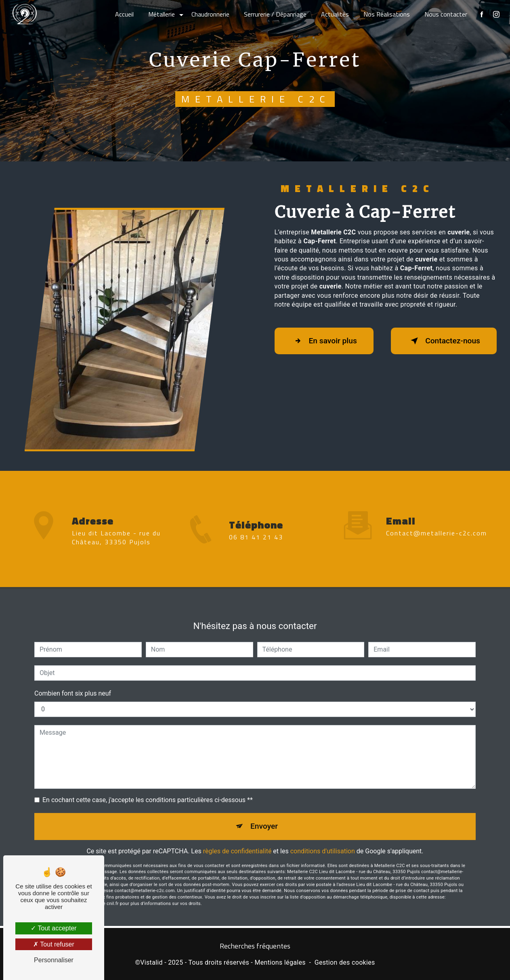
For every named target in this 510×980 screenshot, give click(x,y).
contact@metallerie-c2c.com (437, 524)
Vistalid (151, 962)
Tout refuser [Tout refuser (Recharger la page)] (54, 944)
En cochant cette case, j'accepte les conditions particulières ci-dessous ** (148, 791)
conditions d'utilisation (323, 843)
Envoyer (264, 818)
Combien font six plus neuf (73, 685)
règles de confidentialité (237, 843)
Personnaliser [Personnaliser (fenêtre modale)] (54, 960)
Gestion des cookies (345, 962)
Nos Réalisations (387, 14)
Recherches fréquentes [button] (255, 946)
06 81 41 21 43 (256, 545)
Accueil (124, 14)
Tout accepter (54, 928)
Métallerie (162, 14)
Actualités (335, 14)
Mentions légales (280, 962)
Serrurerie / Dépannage (275, 14)
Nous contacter (446, 14)
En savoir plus (324, 341)
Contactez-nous (444, 341)
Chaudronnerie (210, 14)
